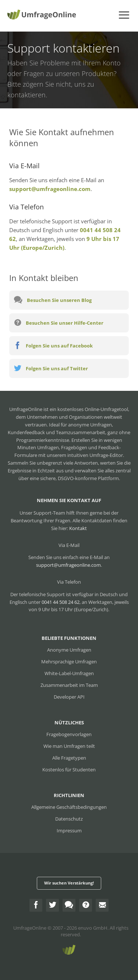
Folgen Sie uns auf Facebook (53, 345)
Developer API (69, 697)
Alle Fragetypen (69, 758)
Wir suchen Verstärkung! (69, 883)
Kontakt (78, 528)
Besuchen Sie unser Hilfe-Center (59, 323)
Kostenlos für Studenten (69, 770)
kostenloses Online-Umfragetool (93, 409)
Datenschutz (69, 819)
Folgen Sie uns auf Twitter (51, 368)
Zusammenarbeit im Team (69, 685)
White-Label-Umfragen (69, 673)
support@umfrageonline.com (50, 189)
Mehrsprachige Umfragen (69, 662)
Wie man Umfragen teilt (69, 746)
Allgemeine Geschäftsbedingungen (69, 807)
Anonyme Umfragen (69, 650)
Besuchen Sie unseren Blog (53, 300)
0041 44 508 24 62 (61, 602)
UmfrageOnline (30, 928)
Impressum (69, 831)
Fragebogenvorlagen (69, 734)
